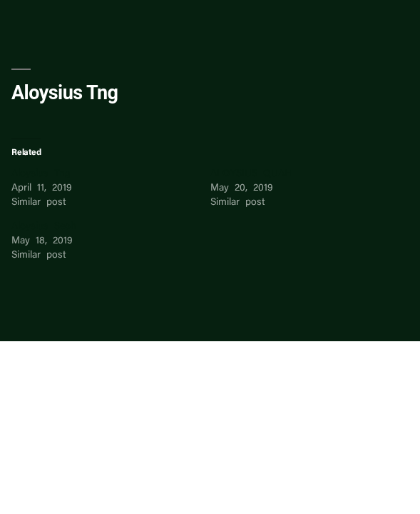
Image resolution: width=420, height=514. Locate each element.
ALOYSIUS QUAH (251, 174)
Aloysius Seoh (44, 227)
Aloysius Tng (41, 174)
